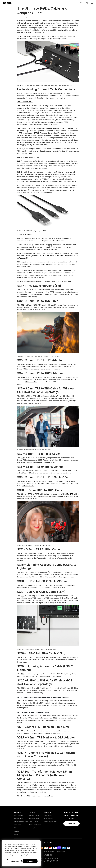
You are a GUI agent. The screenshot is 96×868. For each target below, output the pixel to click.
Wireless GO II (25, 258)
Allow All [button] (30, 861)
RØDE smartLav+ (41, 367)
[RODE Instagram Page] (45, 861)
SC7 (22, 458)
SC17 (23, 596)
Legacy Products (34, 828)
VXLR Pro (24, 783)
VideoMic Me (69, 256)
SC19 (23, 674)
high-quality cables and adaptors (66, 30)
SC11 (22, 553)
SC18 (23, 657)
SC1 (22, 290)
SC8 (22, 471)
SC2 (22, 305)
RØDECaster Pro (28, 486)
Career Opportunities (50, 822)
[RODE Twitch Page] (54, 861)
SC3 (22, 364)
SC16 (23, 585)
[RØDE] (8, 3)
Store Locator (33, 822)
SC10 (23, 494)
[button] (87, 3)
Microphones (19, 815)
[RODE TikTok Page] (51, 861)
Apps (16, 834)
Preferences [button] (14, 861)
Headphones (18, 819)
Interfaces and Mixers (21, 822)
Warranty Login (34, 819)
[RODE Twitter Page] (42, 861)
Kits (15, 828)
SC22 (23, 716)
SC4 (22, 377)
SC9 (22, 481)
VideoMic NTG (68, 494)
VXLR (23, 741)
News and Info (48, 819)
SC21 (23, 701)
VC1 (22, 731)
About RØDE (48, 815)
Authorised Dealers (35, 825)
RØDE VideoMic (31, 382)
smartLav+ (46, 142)
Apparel (17, 831)
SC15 (23, 572)
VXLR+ (23, 760)
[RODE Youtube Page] (48, 861)
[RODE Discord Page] (57, 861)
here (51, 796)
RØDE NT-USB (44, 256)
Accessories (18, 825)
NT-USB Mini (58, 256)
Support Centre (34, 815)
